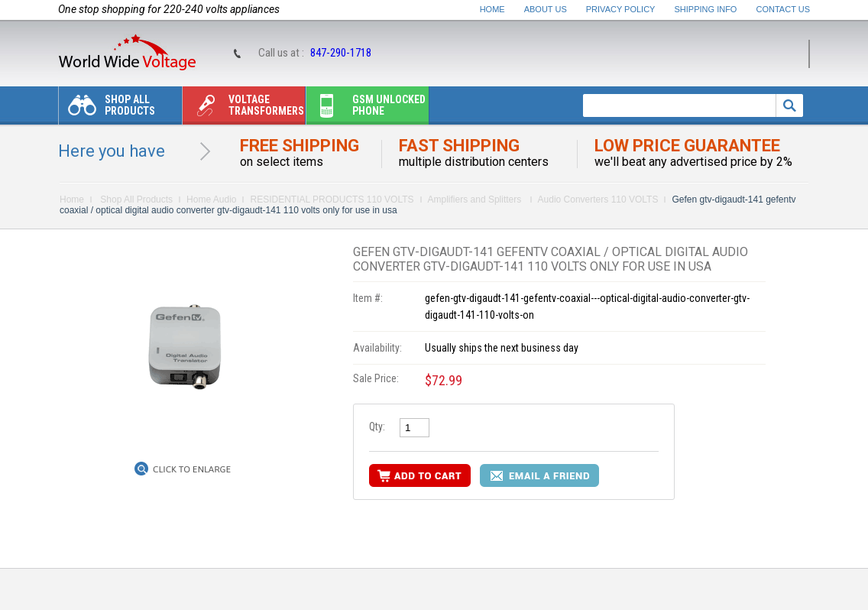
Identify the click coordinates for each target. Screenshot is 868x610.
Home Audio (211, 200)
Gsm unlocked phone (366, 109)
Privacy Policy (621, 9)
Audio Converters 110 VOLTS (598, 200)
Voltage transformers (243, 109)
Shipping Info (706, 9)
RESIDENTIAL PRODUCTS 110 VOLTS (332, 200)
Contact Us (784, 9)
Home (492, 9)
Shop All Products (107, 109)
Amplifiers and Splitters (476, 200)
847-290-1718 (341, 53)
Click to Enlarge (192, 469)
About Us (546, 9)
